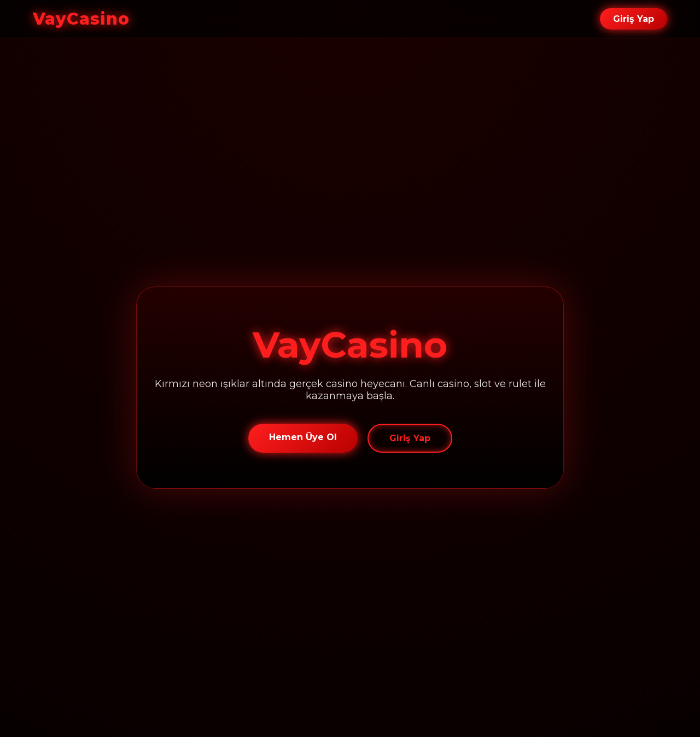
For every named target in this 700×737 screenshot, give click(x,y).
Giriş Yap (634, 19)
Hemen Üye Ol (303, 437)
